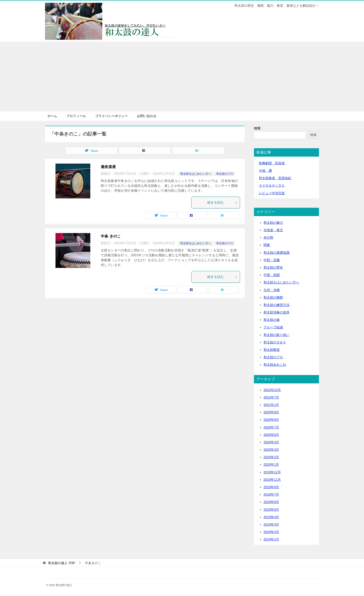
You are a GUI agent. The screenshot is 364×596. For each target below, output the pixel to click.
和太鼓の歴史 (273, 267)
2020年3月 (271, 450)
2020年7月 (271, 427)
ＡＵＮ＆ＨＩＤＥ (272, 185)
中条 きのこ (111, 236)
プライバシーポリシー (111, 116)
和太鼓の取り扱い (276, 335)
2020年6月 (271, 435)
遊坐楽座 (108, 167)
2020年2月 (271, 457)
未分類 (268, 237)
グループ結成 (273, 327)
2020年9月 (271, 412)
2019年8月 (271, 487)
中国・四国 (272, 275)
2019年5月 (271, 510)
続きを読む (222, 202)
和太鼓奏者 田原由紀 (275, 178)
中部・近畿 (272, 260)
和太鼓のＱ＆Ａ (275, 342)
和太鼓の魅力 (273, 223)
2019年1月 (271, 539)
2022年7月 (271, 397)
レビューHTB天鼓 (272, 193)
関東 (267, 245)
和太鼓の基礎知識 (276, 253)
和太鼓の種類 (273, 297)
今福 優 (265, 171)
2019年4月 (271, 517)
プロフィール (76, 116)
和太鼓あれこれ (275, 365)
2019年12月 (272, 472)
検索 (257, 128)
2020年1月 (271, 464)
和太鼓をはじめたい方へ (196, 174)
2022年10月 (272, 390)
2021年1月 (271, 405)
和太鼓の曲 (272, 320)
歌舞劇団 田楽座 (272, 163)
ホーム (52, 116)
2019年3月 (271, 524)
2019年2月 (271, 532)
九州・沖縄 (272, 290)
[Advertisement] (182, 76)
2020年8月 (271, 420)
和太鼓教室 (272, 350)
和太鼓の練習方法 (276, 305)
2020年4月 (271, 442)
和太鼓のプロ (225, 174)
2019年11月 (272, 480)
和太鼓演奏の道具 (276, 312)
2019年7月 (271, 494)
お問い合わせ (147, 116)
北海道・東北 (273, 230)
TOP (62, 563)
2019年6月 (271, 502)
